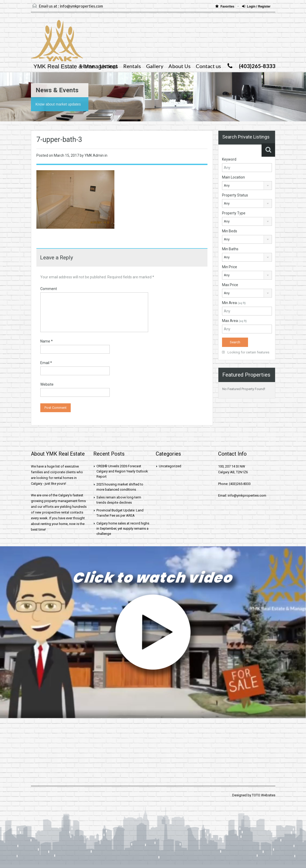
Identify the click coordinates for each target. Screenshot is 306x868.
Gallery (155, 66)
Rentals (132, 66)
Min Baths (230, 249)
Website (47, 384)
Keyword (229, 159)
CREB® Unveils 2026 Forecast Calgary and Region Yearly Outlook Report (122, 471)
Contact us (208, 66)
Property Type (234, 213)
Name (47, 341)
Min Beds (230, 231)
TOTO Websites (264, 795)
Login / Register (256, 6)
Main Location (233, 177)
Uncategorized (170, 466)
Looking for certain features (246, 352)
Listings (109, 66)
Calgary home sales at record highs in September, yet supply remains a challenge (123, 528)
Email (46, 363)
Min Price (230, 267)
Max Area (234, 321)
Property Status (235, 195)
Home (87, 66)
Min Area (234, 303)
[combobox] (247, 186)
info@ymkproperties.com (81, 6)
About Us (180, 66)
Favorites (225, 6)
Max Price (230, 285)
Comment (49, 289)
